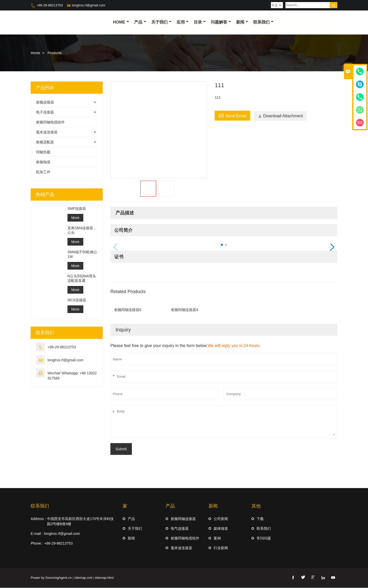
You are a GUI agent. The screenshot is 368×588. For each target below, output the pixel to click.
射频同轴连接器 (183, 519)
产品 (140, 22)
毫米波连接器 (47, 132)
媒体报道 (221, 529)
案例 (217, 538)
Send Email (232, 116)
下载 (260, 519)
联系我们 (263, 22)
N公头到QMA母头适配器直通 (82, 279)
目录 (200, 22)
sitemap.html (104, 578)
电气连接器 (180, 529)
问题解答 (221, 22)
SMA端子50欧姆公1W (82, 255)
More (75, 218)
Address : (38, 519)
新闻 (242, 22)
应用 (183, 22)
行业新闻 (221, 548)
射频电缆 (43, 162)
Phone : (37, 544)
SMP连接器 (77, 209)
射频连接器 (45, 102)
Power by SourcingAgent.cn (51, 578)
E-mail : (37, 534)
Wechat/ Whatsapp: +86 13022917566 (72, 376)
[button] (222, 245)
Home (121, 22)
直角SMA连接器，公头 (82, 230)
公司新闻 (221, 519)
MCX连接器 (77, 300)
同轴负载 (43, 152)
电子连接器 (45, 112)
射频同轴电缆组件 (50, 122)
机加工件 (43, 172)
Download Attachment (280, 116)
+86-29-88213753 (50, 5)
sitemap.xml (83, 578)
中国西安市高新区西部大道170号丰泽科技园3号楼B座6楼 (80, 522)
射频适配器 (45, 142)
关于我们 (161, 22)
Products (55, 53)
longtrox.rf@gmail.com (88, 5)
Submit (121, 449)
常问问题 (264, 538)
